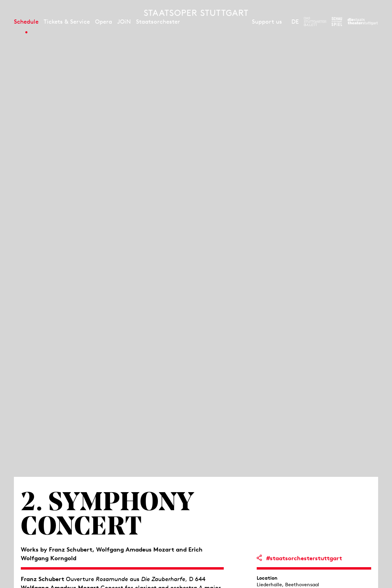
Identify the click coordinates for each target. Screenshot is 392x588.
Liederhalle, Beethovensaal (288, 585)
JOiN (124, 22)
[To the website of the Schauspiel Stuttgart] (337, 22)
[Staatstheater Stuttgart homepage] (196, 13)
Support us (267, 22)
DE (295, 22)
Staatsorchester (158, 22)
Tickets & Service (67, 22)
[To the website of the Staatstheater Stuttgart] (363, 22)
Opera (104, 22)
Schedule (26, 22)
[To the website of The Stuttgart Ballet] (315, 22)
